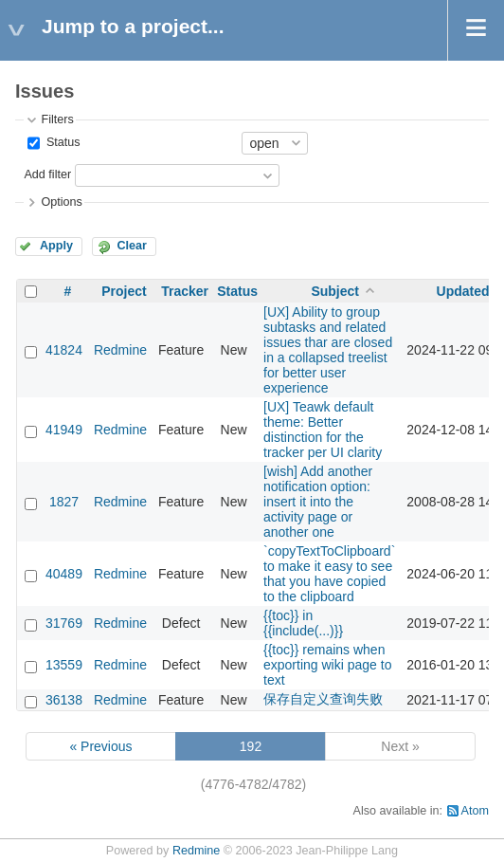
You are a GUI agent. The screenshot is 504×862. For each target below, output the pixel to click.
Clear (132, 246)
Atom (475, 811)
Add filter (47, 174)
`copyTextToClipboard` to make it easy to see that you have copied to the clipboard (329, 574)
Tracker (185, 291)
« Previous (100, 746)
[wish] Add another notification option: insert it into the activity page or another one (318, 502)
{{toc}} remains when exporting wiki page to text (327, 665)
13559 (64, 665)
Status (61, 142)
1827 (64, 502)
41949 (64, 430)
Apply (56, 246)
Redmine (120, 350)
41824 (64, 350)
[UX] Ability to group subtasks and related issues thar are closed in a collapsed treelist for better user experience (328, 350)
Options (61, 202)
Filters (57, 119)
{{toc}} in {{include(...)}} (303, 623)
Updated (463, 291)
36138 (64, 700)
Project (124, 291)
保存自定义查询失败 (323, 699)
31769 (64, 623)
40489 (64, 574)
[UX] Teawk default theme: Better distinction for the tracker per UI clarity (323, 430)
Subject (335, 291)
